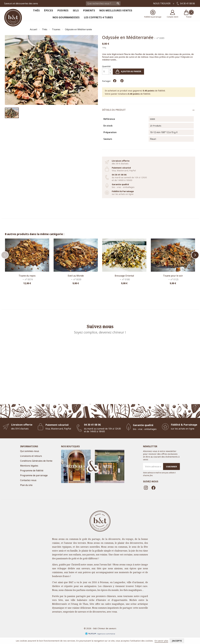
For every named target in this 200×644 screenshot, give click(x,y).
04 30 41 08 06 (186, 3)
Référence (109, 119)
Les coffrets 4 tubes (98, 17)
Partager (115, 81)
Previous (5, 255)
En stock (108, 126)
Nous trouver (162, 3)
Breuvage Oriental (124, 276)
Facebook (153, 488)
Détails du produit (114, 110)
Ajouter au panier (128, 72)
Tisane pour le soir (173, 276)
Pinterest (122, 81)
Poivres (63, 10)
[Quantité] (105, 72)
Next (195, 255)
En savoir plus (161, 641)
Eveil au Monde (76, 276)
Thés (36, 10)
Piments (89, 10)
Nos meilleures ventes (116, 10)
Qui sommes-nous (30, 451)
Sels (76, 10)
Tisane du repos (27, 276)
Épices (48, 10)
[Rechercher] (103, 3)
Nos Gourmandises (66, 17)
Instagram (146, 488)
